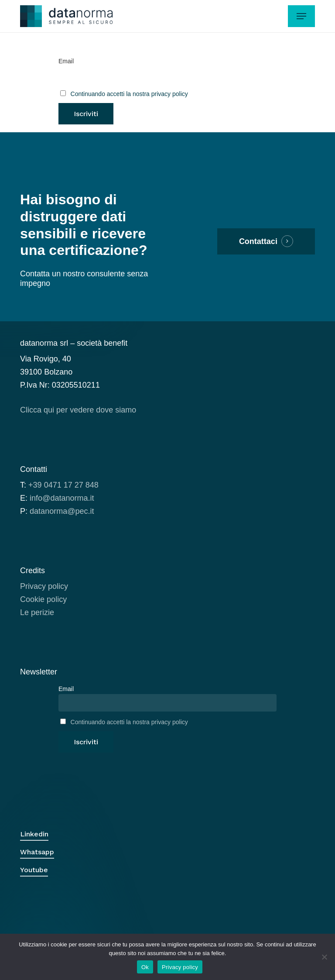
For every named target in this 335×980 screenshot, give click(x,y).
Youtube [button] (34, 870)
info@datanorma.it (62, 498)
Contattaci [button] (258, 241)
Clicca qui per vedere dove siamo (78, 410)
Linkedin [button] (34, 834)
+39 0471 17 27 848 (63, 485)
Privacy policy (44, 586)
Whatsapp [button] (37, 852)
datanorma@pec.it (62, 511)
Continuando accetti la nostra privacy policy (129, 94)
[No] (324, 957)
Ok (145, 967)
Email (66, 61)
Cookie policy (43, 599)
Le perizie (37, 612)
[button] (301, 16)
